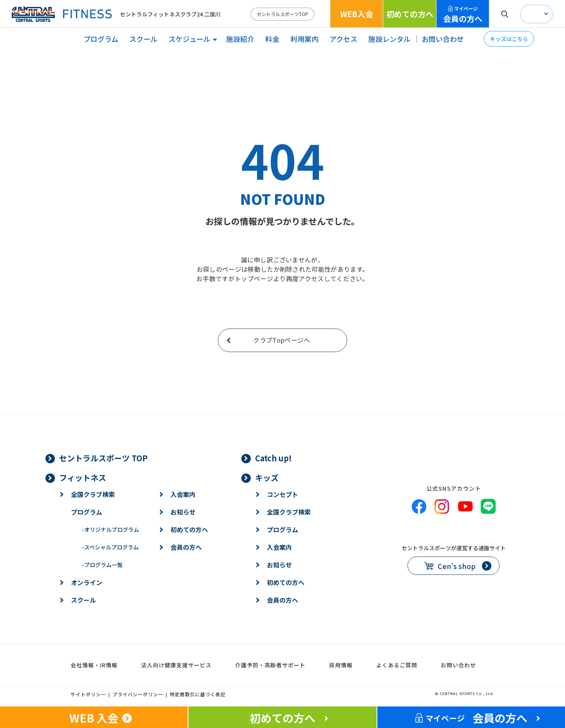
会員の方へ (463, 15)
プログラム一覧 (102, 565)
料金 (272, 39)
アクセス (343, 39)
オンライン (87, 582)
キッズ (267, 478)
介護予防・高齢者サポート (270, 665)
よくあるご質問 (397, 665)
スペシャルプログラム (110, 547)
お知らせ (183, 512)
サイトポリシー (88, 694)
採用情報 (341, 665)
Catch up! (273, 458)
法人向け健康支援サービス (176, 665)
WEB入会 (357, 14)
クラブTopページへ (282, 340)
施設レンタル (389, 39)
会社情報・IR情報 (94, 665)
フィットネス (83, 478)
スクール (143, 39)
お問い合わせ (443, 39)
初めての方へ (410, 14)
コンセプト (282, 494)
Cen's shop (457, 566)
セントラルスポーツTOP (282, 14)
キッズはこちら (509, 39)
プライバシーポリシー (138, 694)
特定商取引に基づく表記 (198, 694)
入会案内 (183, 494)
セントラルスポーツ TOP (103, 458)
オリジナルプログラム (110, 529)
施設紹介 (240, 39)
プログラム (101, 39)
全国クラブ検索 (93, 494)
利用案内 (304, 39)
